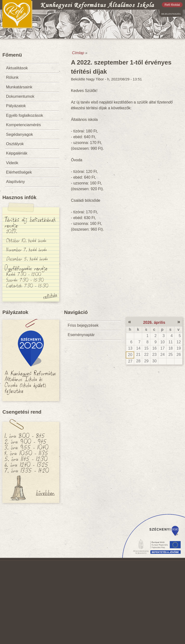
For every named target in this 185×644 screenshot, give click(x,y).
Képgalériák (17, 153)
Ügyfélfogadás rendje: (26, 268)
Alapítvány (15, 182)
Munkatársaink (19, 87)
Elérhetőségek (19, 172)
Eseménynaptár (81, 335)
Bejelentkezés (171, 14)
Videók (12, 163)
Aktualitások (17, 68)
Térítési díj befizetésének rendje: (30, 222)
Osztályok (15, 144)
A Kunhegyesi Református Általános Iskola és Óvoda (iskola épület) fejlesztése (30, 382)
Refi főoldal (172, 5)
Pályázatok (16, 106)
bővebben (45, 493)
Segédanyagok (20, 134)
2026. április (154, 322)
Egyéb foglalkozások (25, 115)
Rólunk (12, 77)
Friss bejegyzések (83, 325)
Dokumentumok (20, 96)
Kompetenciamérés (23, 125)
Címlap (78, 53)
